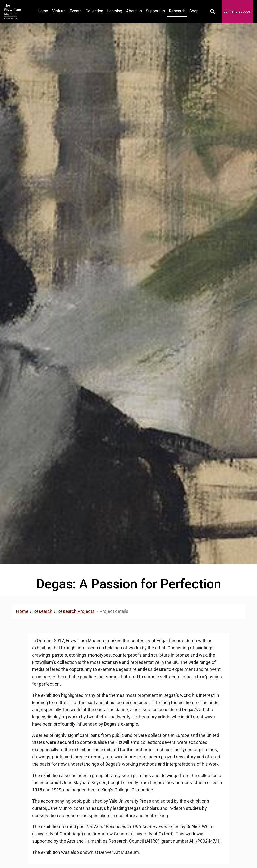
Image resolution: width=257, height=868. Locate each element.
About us (134, 11)
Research (177, 11)
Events (76, 11)
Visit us (59, 11)
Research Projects (76, 611)
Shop (194, 11)
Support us (155, 11)
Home (44, 10)
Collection (94, 11)
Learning (115, 11)
